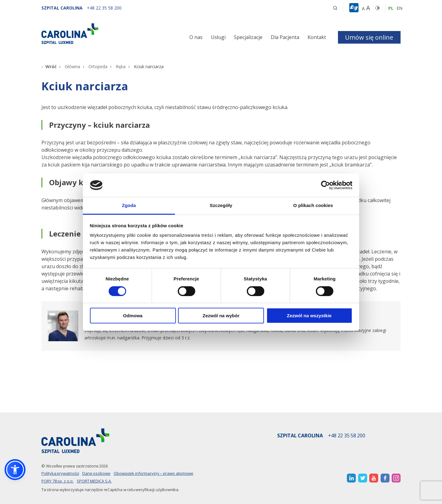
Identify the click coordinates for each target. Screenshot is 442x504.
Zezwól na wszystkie (309, 316)
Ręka (121, 66)
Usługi (218, 37)
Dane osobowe (96, 473)
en (399, 8)
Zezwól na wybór (221, 316)
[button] (355, 8)
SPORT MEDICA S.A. (94, 481)
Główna (72, 66)
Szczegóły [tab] (221, 205)
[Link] (98, 34)
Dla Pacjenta (285, 37)
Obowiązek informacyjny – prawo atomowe (153, 473)
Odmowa (133, 316)
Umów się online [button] (369, 37)
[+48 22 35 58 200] (104, 8)
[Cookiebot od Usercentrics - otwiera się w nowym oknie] (326, 185)
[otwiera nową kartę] (351, 478)
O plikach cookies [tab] (313, 205)
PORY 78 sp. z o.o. (58, 481)
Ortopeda (98, 66)
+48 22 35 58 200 (347, 436)
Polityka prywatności (60, 473)
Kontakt (317, 37)
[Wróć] (49, 66)
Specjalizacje (248, 37)
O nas (196, 37)
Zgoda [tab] (129, 205)
